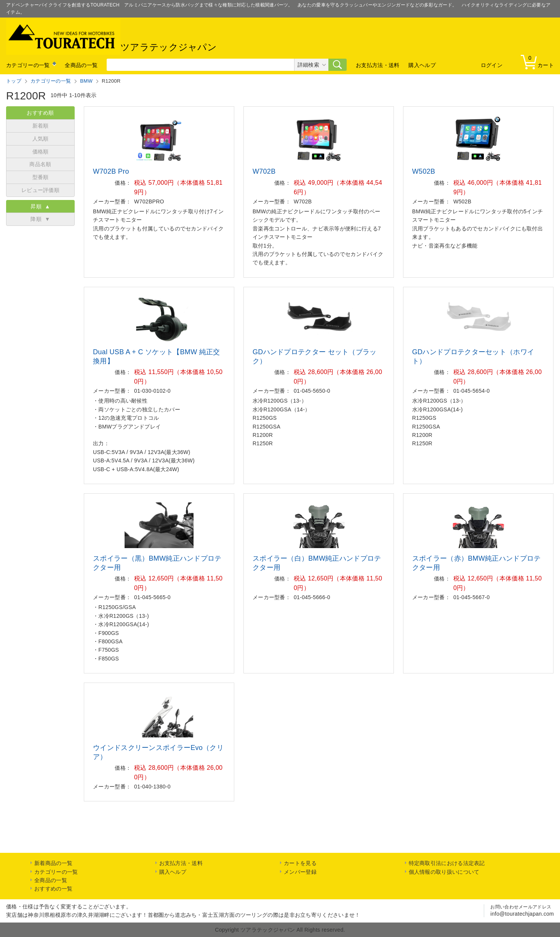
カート (539, 62)
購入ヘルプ (422, 65)
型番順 (41, 177)
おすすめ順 (40, 113)
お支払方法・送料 (378, 65)
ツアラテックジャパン (111, 37)
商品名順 (40, 164)
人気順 (41, 139)
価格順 (41, 152)
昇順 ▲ (40, 206)
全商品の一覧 (81, 65)
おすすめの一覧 (53, 889)
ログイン (492, 65)
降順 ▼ (40, 219)
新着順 (41, 126)
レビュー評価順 (40, 190)
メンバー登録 (300, 872)
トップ (14, 81)
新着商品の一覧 (53, 863)
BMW (86, 81)
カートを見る (300, 863)
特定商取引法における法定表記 (447, 863)
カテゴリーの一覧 (28, 65)
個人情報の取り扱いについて (444, 872)
